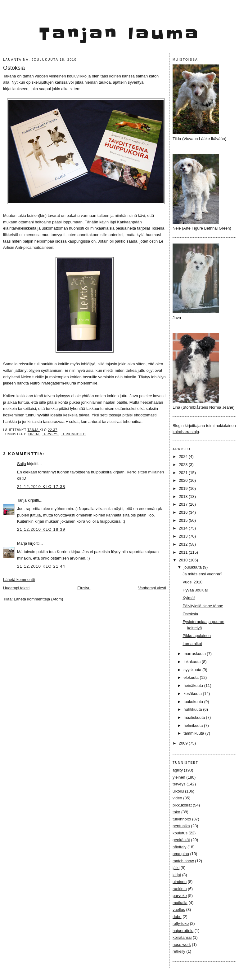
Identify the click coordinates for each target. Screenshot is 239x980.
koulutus (180, 833)
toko (176, 812)
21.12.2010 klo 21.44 (41, 566)
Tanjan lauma (120, 34)
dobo (177, 917)
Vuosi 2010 (192, 582)
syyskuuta (193, 670)
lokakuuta (193, 662)
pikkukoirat (182, 805)
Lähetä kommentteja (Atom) (39, 599)
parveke (180, 896)
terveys (50, 434)
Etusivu (84, 588)
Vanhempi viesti (152, 588)
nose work (182, 945)
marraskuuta (195, 654)
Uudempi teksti (16, 588)
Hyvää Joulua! (195, 590)
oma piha (181, 854)
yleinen (179, 777)
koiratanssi (182, 937)
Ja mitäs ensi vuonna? (202, 574)
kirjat (34, 434)
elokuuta (192, 677)
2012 (184, 544)
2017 (184, 504)
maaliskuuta (195, 717)
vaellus (179, 910)
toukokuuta (194, 702)
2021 (184, 473)
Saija (22, 464)
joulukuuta (193, 567)
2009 (184, 743)
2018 (184, 497)
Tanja (22, 500)
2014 (184, 528)
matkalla (180, 903)
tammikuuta (194, 733)
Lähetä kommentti (19, 580)
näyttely (179, 847)
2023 (184, 465)
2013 (184, 536)
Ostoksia (190, 614)
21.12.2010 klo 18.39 (41, 529)
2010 (184, 560)
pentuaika (181, 826)
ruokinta (180, 889)
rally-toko (181, 923)
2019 (184, 488)
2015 (184, 520)
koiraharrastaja (186, 432)
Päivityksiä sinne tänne (203, 606)
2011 (184, 552)
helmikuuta (194, 725)
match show (183, 861)
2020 (184, 480)
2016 (184, 512)
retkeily (179, 951)
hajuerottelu (183, 931)
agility (178, 770)
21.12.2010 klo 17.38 (41, 487)
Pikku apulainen (197, 636)
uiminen (180, 882)
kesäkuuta (193, 694)
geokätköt (181, 840)
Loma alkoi (192, 644)
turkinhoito (73, 434)
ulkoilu (178, 791)
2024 (184, 457)
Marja (22, 543)
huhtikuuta (193, 709)
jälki (176, 868)
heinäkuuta (194, 686)
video (177, 798)
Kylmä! (189, 598)
